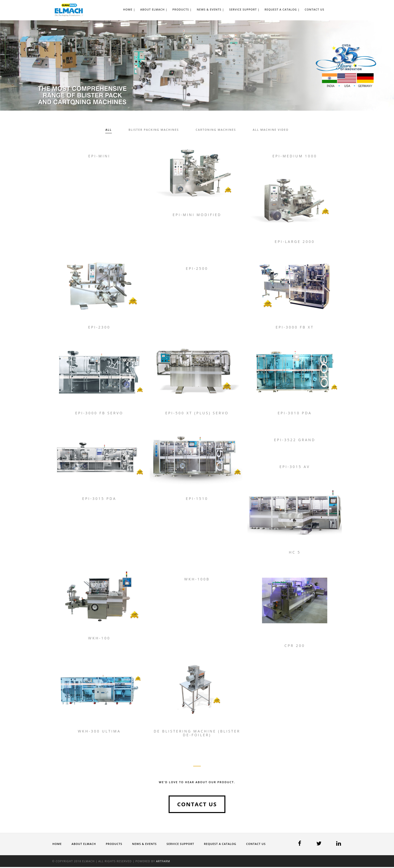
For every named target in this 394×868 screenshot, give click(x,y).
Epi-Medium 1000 (295, 156)
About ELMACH (84, 845)
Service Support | (244, 9)
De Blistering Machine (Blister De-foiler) (197, 734)
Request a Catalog (221, 845)
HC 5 (295, 553)
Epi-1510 (197, 499)
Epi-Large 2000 (295, 242)
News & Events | (210, 9)
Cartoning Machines (216, 130)
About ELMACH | (154, 9)
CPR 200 (295, 646)
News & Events (145, 845)
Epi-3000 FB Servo (99, 413)
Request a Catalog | (282, 9)
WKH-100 (99, 639)
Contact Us (314, 9)
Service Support (181, 845)
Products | (182, 9)
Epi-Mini (99, 156)
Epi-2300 (99, 327)
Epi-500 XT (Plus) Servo (197, 413)
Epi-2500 (197, 269)
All (108, 130)
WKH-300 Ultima (99, 732)
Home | (129, 9)
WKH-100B (197, 580)
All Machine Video (271, 130)
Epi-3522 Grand (295, 440)
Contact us (197, 805)
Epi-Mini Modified (197, 215)
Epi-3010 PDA (295, 413)
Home (57, 845)
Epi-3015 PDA (99, 499)
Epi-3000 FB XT (295, 327)
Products (114, 845)
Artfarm (164, 862)
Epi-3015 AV (295, 467)
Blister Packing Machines (154, 130)
